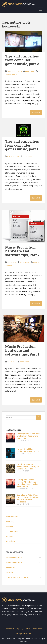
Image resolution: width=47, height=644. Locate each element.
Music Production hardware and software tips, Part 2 (22, 251)
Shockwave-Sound (14, 557)
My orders (10, 541)
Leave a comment (12, 74)
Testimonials (12, 517)
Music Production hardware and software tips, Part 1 (22, 350)
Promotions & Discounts (17, 577)
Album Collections (14, 562)
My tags (9, 536)
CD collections (12, 531)
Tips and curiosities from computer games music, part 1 (22, 145)
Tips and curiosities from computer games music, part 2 (22, 60)
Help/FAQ (10, 521)
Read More (36, 113)
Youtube (10, 572)
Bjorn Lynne (30, 71)
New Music (11, 567)
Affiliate (9, 526)
